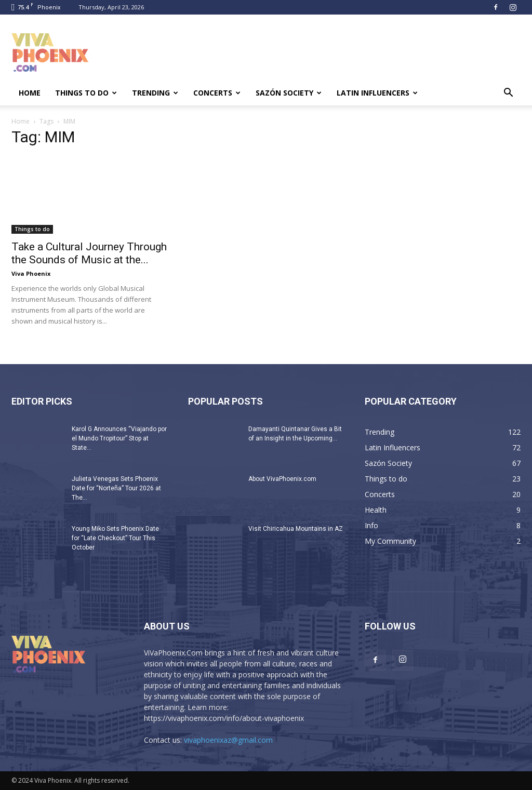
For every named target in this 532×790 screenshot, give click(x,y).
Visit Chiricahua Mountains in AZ (296, 529)
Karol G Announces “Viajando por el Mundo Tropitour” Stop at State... (119, 438)
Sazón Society (289, 93)
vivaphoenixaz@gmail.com (228, 740)
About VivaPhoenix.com (282, 479)
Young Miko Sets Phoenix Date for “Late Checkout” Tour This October (115, 538)
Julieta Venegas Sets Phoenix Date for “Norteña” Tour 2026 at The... (116, 488)
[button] (508, 94)
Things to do (86, 93)
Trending (155, 93)
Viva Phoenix (31, 273)
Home (30, 93)
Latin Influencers (377, 93)
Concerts (217, 93)
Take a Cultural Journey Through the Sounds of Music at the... (89, 253)
